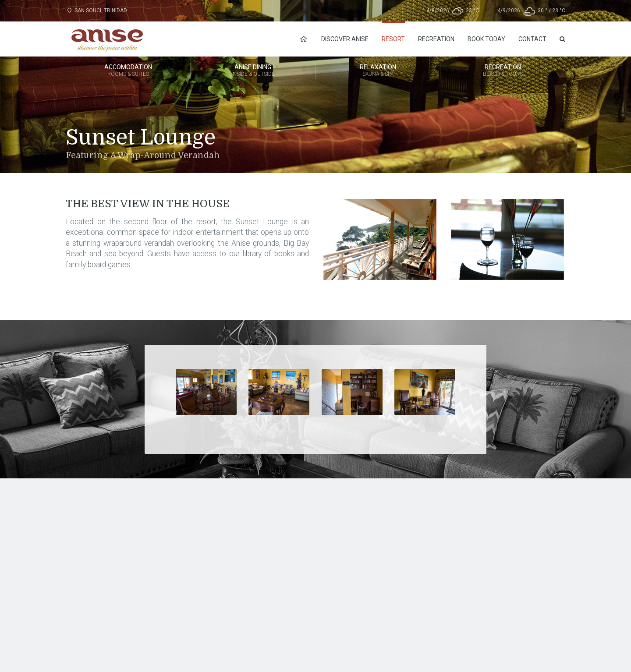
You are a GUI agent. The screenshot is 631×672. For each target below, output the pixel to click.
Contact (532, 39)
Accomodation (128, 71)
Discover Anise (345, 39)
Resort (393, 39)
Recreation (436, 39)
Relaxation (378, 71)
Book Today (486, 39)
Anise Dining (253, 71)
